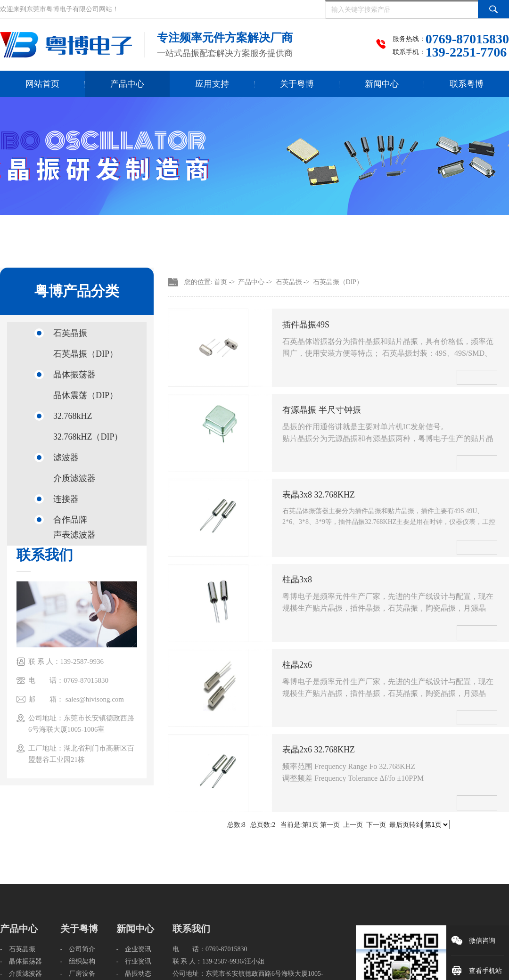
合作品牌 (70, 520)
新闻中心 (382, 84)
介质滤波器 (74, 478)
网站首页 (42, 84)
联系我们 (191, 929)
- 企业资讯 (134, 949)
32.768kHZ (73, 416)
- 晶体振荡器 (21, 961)
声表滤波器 (74, 535)
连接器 (66, 499)
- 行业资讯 (134, 961)
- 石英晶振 (18, 949)
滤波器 (66, 457)
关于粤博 (297, 84)
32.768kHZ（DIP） (88, 437)
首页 (221, 282)
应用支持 (212, 84)
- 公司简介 (78, 949)
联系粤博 (467, 84)
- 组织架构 (78, 961)
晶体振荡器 (74, 375)
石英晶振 (70, 333)
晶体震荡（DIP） (86, 395)
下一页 (376, 825)
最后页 (399, 825)
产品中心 (127, 84)
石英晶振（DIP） (86, 354)
